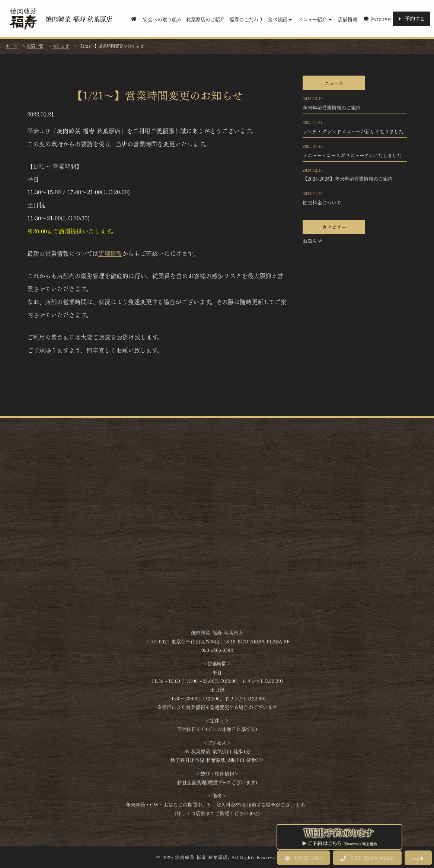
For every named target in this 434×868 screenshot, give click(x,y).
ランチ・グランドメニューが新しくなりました (353, 131)
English (376, 19)
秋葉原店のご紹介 (205, 19)
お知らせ (312, 241)
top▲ (418, 858)
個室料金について (322, 202)
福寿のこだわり (246, 19)
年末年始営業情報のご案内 (332, 107)
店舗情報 (348, 19)
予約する (412, 18)
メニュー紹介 (316, 19)
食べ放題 (281, 19)
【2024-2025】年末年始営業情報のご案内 (348, 178)
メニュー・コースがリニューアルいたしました (352, 155)
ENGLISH (304, 858)
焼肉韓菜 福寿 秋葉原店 (60, 19)
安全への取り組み (162, 19)
